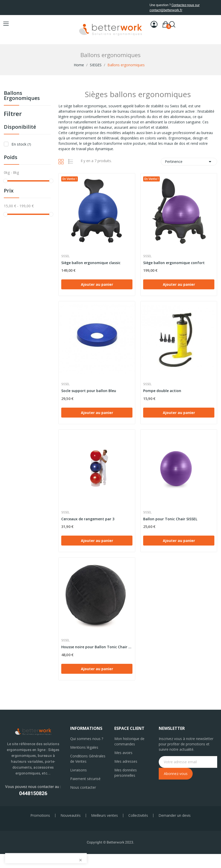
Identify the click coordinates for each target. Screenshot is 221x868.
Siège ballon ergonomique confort (174, 263)
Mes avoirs (123, 753)
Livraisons (78, 770)
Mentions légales (84, 747)
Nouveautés (71, 815)
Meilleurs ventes (105, 815)
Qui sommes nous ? (87, 739)
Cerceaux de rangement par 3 (88, 519)
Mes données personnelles (126, 773)
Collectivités (138, 815)
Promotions (40, 815)
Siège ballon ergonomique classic (91, 263)
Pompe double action (162, 391)
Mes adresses (126, 761)
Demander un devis (175, 815)
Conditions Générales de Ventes (88, 759)
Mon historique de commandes (129, 741)
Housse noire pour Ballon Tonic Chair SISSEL (97, 647)
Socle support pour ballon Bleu (89, 391)
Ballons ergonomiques (22, 96)
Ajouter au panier (97, 284)
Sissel (65, 256)
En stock (21, 144)
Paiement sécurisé (85, 779)
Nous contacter (83, 787)
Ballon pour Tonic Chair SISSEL (170, 519)
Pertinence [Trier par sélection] (189, 162)
